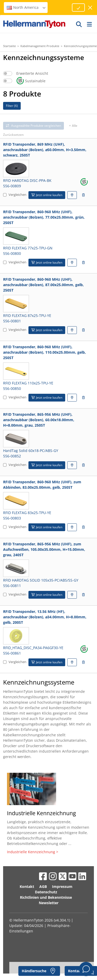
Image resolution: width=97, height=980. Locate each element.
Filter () (12, 106)
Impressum (62, 886)
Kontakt (27, 886)
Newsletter (49, 903)
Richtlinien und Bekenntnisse (46, 897)
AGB (43, 886)
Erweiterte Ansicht (32, 73)
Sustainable (31, 81)
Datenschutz (46, 892)
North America (26, 7)
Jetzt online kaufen (47, 195)
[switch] (8, 73)
